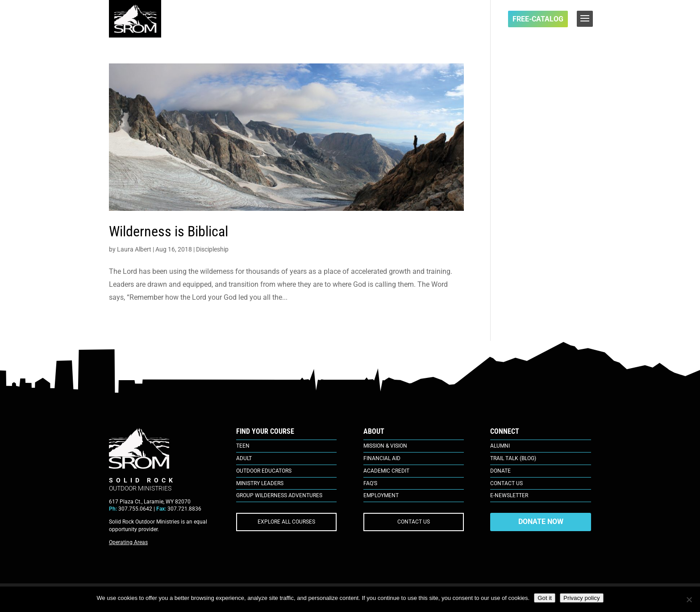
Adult (244, 458)
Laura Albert (134, 249)
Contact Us (506, 483)
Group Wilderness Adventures (279, 495)
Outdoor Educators (264, 471)
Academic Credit (386, 471)
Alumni (500, 446)
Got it (545, 598)
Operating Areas (128, 542)
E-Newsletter (509, 495)
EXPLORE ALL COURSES (286, 522)
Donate (500, 471)
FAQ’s (370, 483)
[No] (689, 599)
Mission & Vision (385, 446)
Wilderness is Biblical (169, 231)
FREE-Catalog (538, 19)
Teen (243, 446)
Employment (381, 495)
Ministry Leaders (260, 483)
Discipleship (212, 249)
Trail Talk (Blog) (513, 458)
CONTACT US (414, 522)
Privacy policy (581, 598)
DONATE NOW (541, 522)
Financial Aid (382, 458)
